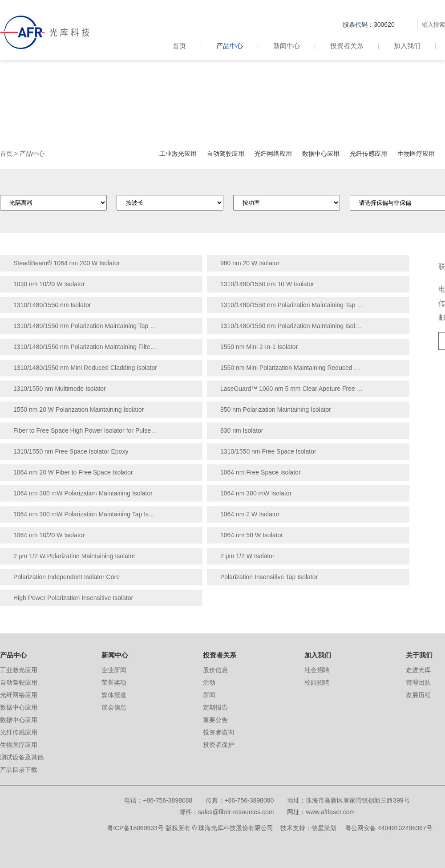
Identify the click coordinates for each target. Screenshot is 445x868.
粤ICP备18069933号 (135, 828)
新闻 (209, 695)
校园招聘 (317, 682)
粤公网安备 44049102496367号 (389, 828)
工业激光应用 (178, 154)
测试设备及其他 (22, 757)
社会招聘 (317, 670)
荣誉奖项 (114, 682)
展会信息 (114, 707)
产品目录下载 (19, 770)
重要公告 (215, 720)
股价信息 (215, 670)
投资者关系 (347, 46)
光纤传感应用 (368, 154)
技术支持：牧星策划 (308, 828)
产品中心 (230, 46)
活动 (209, 682)
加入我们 (407, 46)
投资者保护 (218, 745)
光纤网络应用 (273, 154)
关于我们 (419, 655)
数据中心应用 (321, 154)
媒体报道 (114, 695)
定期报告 (215, 707)
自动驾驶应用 (226, 154)
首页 (187, 46)
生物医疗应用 (416, 154)
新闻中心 (287, 46)
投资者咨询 (218, 732)
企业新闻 (114, 670)
